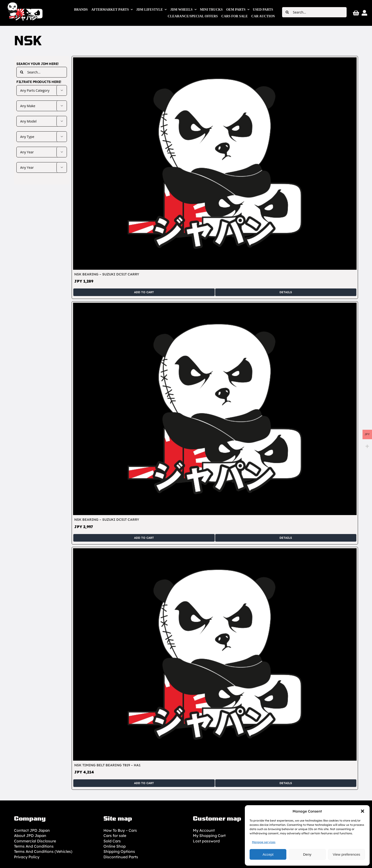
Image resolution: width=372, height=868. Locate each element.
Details (286, 292)
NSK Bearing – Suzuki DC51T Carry (107, 274)
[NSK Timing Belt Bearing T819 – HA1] (215, 551)
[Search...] (314, 12)
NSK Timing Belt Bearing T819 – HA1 (107, 765)
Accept (268, 854)
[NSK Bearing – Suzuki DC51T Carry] (215, 60)
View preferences (347, 854)
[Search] (287, 12)
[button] (363, 811)
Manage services (264, 842)
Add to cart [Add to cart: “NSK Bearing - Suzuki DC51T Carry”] (144, 292)
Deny (307, 854)
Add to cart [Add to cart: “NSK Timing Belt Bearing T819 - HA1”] (144, 783)
